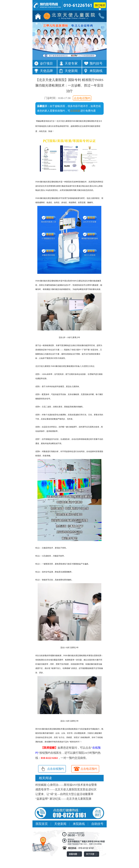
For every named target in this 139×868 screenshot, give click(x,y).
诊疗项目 (46, 63)
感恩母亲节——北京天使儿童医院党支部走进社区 (66, 789)
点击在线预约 (56, 769)
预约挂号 (96, 63)
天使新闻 (71, 71)
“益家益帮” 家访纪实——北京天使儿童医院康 (63, 799)
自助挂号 (97, 824)
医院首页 (42, 824)
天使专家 (71, 63)
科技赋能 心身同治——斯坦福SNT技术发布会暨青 (66, 785)
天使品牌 (46, 71)
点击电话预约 (82, 98)
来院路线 (96, 71)
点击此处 (75, 111)
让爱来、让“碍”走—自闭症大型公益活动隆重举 (64, 794)
